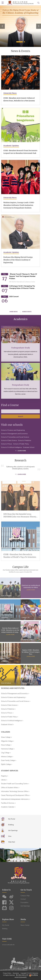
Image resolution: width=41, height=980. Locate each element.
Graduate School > (7, 724)
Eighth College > (7, 764)
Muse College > (6, 745)
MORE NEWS (14, 312)
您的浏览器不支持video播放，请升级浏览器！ (20, 855)
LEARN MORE (20, 451)
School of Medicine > (8, 709)
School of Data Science (9, 449)
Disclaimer (16, 973)
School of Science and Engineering (13, 439)
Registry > (5, 776)
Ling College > (6, 753)
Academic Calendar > (8, 807)
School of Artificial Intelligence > (12, 721)
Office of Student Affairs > (10, 788)
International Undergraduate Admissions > (16, 799)
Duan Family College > (9, 760)
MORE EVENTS (27, 312)
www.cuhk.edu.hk (8, 945)
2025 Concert (14, 297)
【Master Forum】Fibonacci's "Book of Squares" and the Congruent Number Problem (23, 276)
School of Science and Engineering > (14, 697)
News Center (25, 925)
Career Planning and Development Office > (16, 795)
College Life (31, 626)
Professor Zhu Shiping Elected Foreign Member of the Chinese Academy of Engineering (18, 270)
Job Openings (25, 906)
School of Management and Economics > (15, 694)
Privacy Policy (7, 973)
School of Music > (7, 713)
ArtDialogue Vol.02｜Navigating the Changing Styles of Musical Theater (22, 287)
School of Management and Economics (14, 442)
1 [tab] (19, 42)
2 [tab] (24, 42)
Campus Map (25, 896)
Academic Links (31, 648)
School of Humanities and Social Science (15, 446)
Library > (4, 780)
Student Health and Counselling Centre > (15, 784)
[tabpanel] (20, 26)
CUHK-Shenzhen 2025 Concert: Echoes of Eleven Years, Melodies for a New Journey (19, 99)
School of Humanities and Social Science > (16, 701)
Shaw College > (6, 737)
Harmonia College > (8, 749)
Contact (23, 899)
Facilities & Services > (8, 803)
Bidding (5, 929)
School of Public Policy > (10, 717)
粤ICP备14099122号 (22, 975)
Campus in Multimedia (10, 668)
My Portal (6, 925)
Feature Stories (10, 604)
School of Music (7, 453)
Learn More (31, 598)
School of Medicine (25, 449)
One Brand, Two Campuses (10, 625)
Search (20, 425)
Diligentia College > (8, 741)
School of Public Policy (21, 453)
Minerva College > (7, 757)
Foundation (24, 903)
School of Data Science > (10, 705)
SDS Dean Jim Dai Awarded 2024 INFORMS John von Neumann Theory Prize (20, 524)
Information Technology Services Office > (15, 791)
